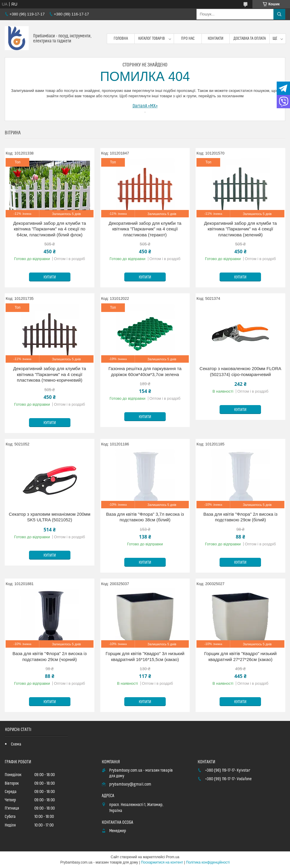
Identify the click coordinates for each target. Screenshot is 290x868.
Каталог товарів (152, 39)
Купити (50, 277)
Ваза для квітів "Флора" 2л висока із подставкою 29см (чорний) (49, 656)
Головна (121, 39)
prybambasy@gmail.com (130, 784)
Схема (16, 744)
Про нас (188, 39)
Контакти (216, 39)
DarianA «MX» (145, 106)
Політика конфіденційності (208, 862)
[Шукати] (279, 14)
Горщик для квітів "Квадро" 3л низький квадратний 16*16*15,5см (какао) (145, 656)
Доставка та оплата (250, 39)
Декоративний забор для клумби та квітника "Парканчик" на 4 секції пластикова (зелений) (240, 229)
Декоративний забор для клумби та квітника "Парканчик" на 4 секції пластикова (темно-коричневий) (50, 374)
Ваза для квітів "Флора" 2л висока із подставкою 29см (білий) (240, 517)
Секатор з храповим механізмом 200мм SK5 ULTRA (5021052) (50, 517)
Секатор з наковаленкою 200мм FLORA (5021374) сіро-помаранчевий (240, 371)
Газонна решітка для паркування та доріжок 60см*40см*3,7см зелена (145, 371)
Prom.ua (173, 857)
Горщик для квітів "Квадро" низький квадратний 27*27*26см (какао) (240, 656)
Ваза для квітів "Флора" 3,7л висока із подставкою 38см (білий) (145, 517)
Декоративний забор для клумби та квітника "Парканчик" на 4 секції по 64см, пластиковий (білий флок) (50, 229)
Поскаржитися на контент (162, 862)
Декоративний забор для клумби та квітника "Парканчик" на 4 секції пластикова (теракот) (145, 229)
